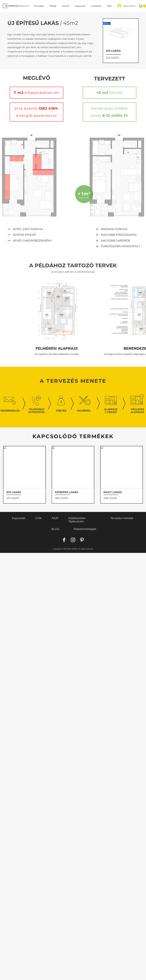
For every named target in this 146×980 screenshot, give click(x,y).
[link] (142, 6)
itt (93, 272)
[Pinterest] (82, 540)
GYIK (39, 518)
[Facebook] (64, 540)
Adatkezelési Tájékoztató (77, 520)
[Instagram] (73, 540)
